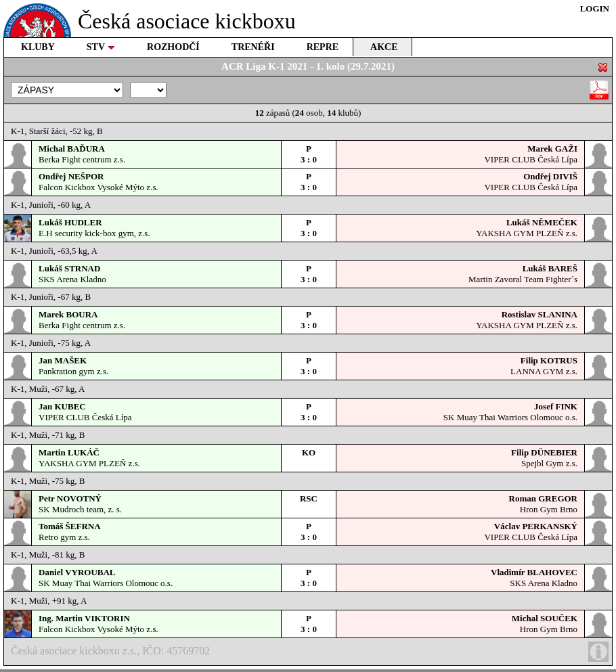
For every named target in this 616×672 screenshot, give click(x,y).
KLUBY (38, 47)
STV (101, 47)
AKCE (384, 47)
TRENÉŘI (253, 47)
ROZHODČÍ (173, 47)
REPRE (323, 47)
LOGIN (595, 8)
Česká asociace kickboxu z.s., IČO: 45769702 (310, 652)
